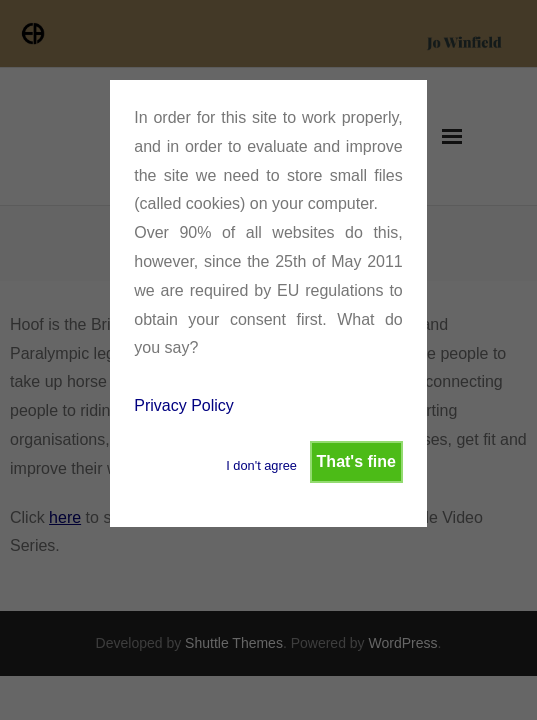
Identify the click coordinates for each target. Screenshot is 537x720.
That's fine (356, 461)
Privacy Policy (184, 405)
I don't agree (261, 465)
